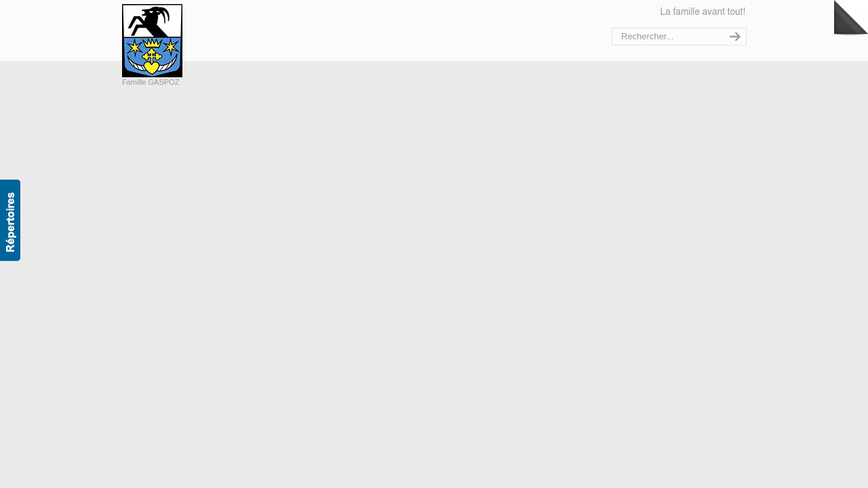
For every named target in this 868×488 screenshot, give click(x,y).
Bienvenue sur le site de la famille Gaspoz (181, 41)
